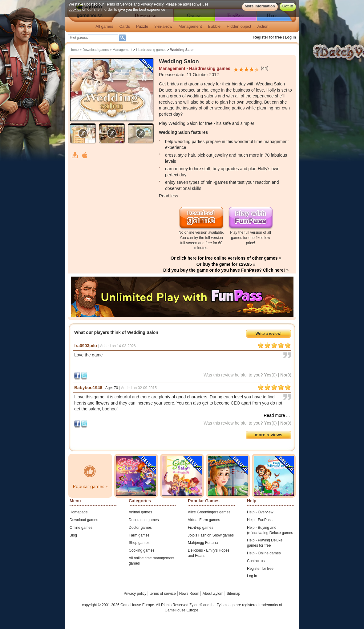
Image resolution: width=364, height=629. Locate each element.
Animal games (140, 512)
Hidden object (239, 26)
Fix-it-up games (201, 528)
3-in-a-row (163, 26)
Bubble (214, 26)
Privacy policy (136, 594)
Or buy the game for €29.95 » (226, 264)
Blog (73, 535)
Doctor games (140, 528)
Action (263, 26)
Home (74, 50)
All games (104, 26)
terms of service (163, 594)
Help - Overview (260, 512)
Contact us (256, 561)
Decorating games (144, 520)
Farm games (139, 535)
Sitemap (233, 594)
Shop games (139, 543)
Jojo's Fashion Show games (211, 535)
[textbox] (93, 38)
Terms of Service (119, 4)
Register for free (268, 37)
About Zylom (214, 594)
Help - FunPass (260, 520)
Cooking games (142, 550)
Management (190, 26)
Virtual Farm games (204, 520)
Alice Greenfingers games (209, 512)
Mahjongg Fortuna (203, 543)
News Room (190, 594)
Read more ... (277, 415)
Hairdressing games (151, 50)
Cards (125, 26)
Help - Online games (264, 553)
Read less (168, 196)
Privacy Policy (152, 4)
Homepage (79, 512)
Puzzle (142, 26)
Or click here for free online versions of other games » (226, 258)
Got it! (288, 6)
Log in (290, 37)
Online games (81, 528)
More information (260, 6)
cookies (75, 10)
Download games (96, 50)
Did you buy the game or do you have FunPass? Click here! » (226, 270)
